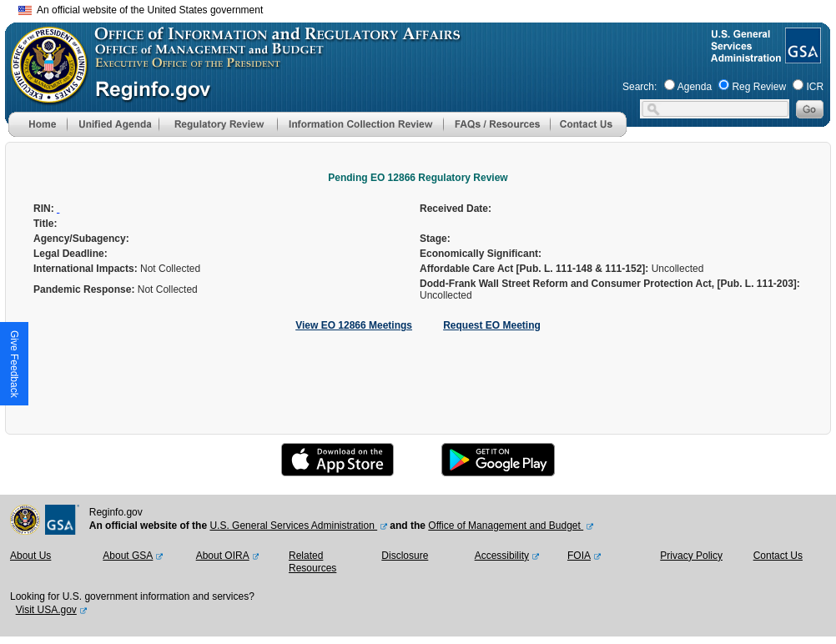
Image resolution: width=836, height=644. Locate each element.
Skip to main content (428, 8)
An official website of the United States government (141, 10)
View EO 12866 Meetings (354, 325)
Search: (640, 87)
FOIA (579, 556)
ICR (815, 87)
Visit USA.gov (46, 610)
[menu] (113, 124)
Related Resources (312, 562)
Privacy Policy (691, 556)
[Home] (38, 133)
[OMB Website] (43, 96)
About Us (30, 556)
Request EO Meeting (492, 325)
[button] (113, 124)
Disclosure (405, 556)
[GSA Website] (801, 57)
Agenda (695, 87)
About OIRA (223, 556)
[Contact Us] (588, 133)
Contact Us (778, 556)
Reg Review (759, 87)
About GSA (128, 556)
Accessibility (502, 556)
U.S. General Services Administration (293, 526)
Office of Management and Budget (506, 526)
